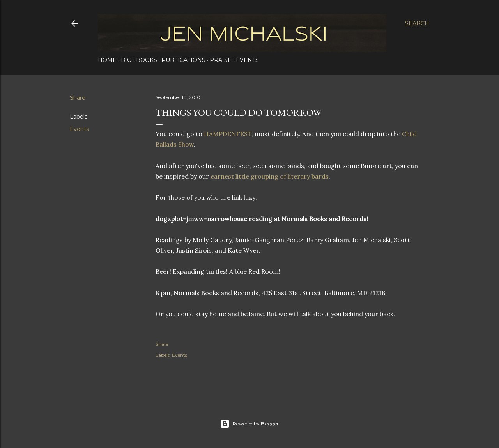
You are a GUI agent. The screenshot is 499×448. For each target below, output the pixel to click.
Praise (221, 60)
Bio (126, 60)
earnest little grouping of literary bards (270, 176)
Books (147, 60)
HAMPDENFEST (228, 134)
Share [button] (78, 98)
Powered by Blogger (249, 424)
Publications (183, 60)
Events (247, 60)
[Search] (417, 23)
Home (107, 60)
